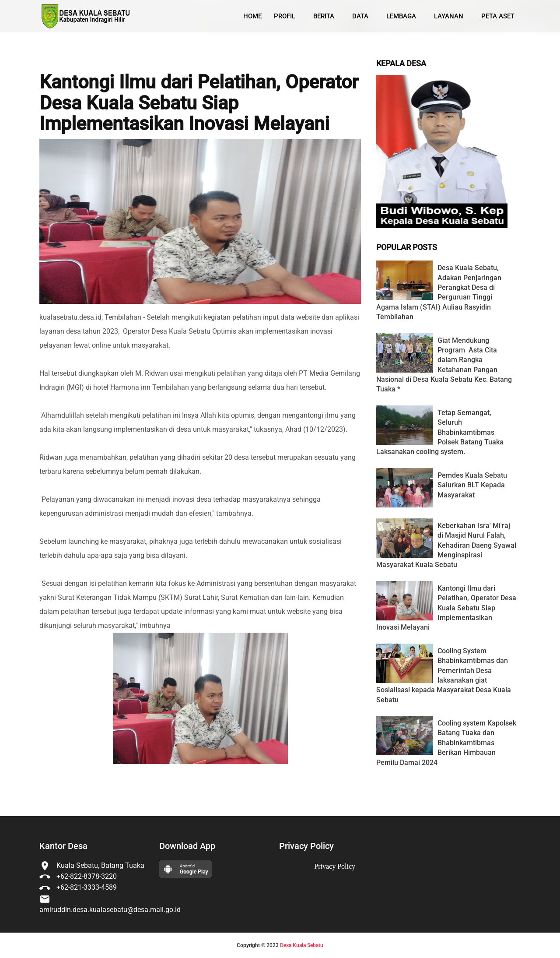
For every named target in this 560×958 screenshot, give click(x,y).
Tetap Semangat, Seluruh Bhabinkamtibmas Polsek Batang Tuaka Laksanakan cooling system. (440, 432)
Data (360, 16)
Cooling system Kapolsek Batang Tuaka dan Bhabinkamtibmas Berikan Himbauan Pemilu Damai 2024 (446, 743)
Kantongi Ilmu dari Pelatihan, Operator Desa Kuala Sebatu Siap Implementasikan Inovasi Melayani (199, 103)
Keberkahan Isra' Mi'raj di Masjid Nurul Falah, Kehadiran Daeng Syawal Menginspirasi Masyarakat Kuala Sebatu (446, 545)
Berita (324, 16)
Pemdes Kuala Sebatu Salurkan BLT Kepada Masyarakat (472, 485)
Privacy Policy (335, 866)
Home (252, 16)
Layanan (449, 16)
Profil (285, 16)
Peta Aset (498, 16)
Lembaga (401, 16)
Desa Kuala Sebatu (302, 945)
